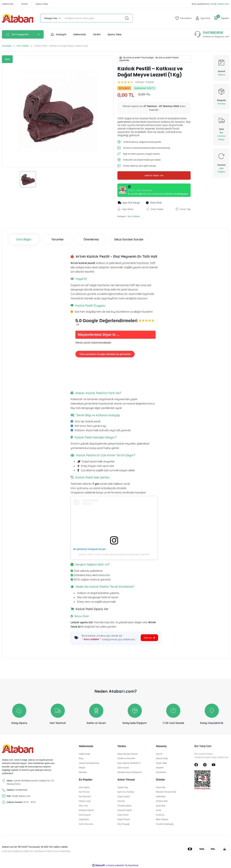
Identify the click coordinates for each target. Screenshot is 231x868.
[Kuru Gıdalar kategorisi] (92, 640)
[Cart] (221, 18)
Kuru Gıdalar (134, 216)
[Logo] (18, 18)
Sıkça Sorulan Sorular (129, 239)
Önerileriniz (91, 239)
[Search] (98, 18)
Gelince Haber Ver (154, 175)
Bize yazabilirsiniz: (210, 4)
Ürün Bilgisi (24, 239)
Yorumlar (58, 239)
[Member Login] (203, 18)
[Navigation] (23, 34)
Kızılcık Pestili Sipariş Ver (92, 609)
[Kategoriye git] (149, 638)
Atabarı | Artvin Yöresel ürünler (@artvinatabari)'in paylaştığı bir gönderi (114, 554)
